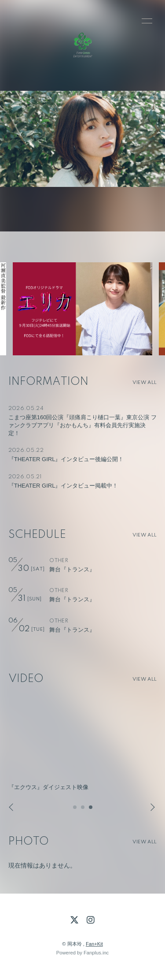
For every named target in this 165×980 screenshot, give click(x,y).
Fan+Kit (94, 944)
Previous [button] (12, 808)
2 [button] (83, 810)
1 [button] (75, 810)
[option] (82, 309)
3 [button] (91, 810)
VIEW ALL (145, 383)
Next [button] (150, 808)
